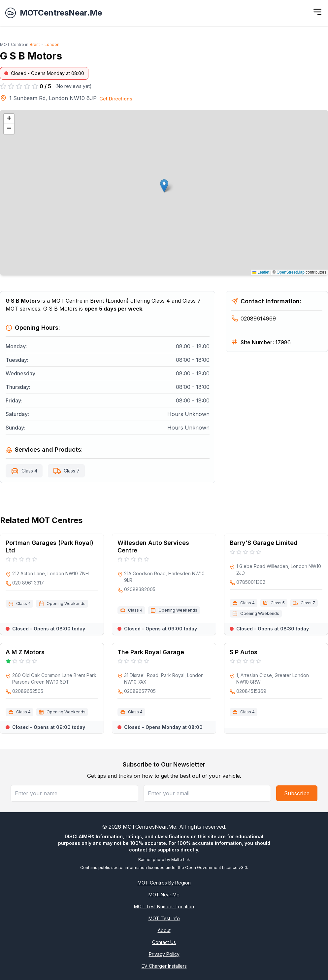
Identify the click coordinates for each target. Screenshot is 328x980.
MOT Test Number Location (164, 906)
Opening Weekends (66, 603)
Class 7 (72, 471)
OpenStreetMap (291, 272)
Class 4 (29, 471)
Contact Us (164, 942)
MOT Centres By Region (164, 883)
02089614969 (254, 319)
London (52, 44)
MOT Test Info (164, 918)
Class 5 (278, 603)
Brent (35, 44)
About (164, 930)
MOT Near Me (164, 895)
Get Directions (116, 99)
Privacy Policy (164, 954)
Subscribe (297, 793)
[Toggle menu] (317, 12)
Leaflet (261, 272)
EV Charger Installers (164, 966)
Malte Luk (181, 860)
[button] (164, 186)
